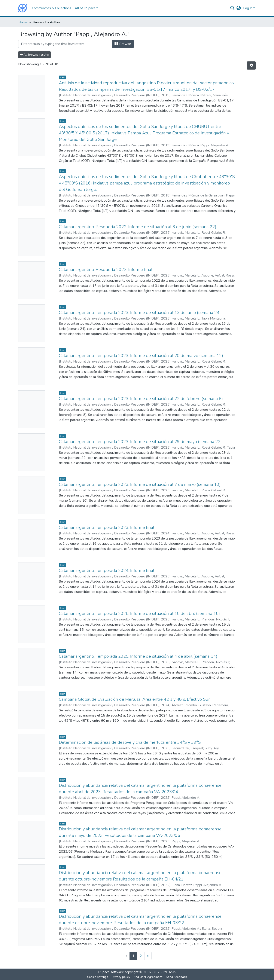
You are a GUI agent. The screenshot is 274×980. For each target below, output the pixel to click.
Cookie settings (98, 977)
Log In (248, 8)
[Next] (148, 956)
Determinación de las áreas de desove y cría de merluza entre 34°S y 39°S (130, 742)
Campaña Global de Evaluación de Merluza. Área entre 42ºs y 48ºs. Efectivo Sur (134, 699)
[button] (239, 8)
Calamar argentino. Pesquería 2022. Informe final (106, 270)
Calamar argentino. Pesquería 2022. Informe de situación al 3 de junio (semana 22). (138, 227)
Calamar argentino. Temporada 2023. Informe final (107, 527)
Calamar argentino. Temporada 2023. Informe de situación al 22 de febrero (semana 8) (141, 399)
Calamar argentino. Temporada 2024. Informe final (107, 570)
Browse (123, 44)
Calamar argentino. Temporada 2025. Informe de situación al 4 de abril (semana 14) (138, 656)
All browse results (34, 55)
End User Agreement (148, 977)
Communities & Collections (52, 8)
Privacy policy (121, 977)
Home (23, 22)
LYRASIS (169, 972)
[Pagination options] (251, 65)
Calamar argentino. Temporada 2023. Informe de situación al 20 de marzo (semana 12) (141, 356)
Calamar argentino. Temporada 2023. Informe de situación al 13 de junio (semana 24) (140, 313)
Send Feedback (176, 977)
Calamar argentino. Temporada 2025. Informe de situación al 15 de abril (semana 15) (139, 613)
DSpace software (111, 972)
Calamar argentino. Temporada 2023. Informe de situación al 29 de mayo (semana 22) (140, 442)
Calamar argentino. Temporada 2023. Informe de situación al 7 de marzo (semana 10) (140, 484)
